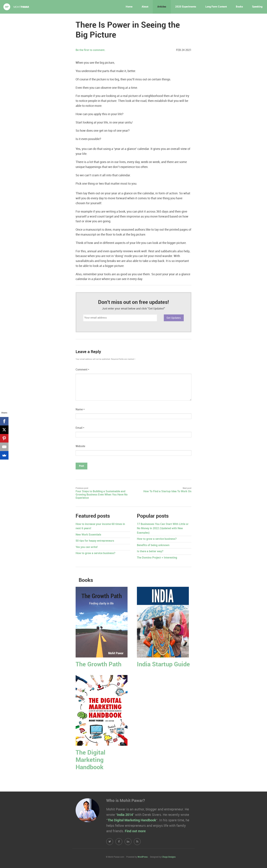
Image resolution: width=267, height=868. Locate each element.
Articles (162, 7)
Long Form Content (216, 7)
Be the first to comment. (91, 50)
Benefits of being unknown (153, 545)
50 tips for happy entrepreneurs (95, 541)
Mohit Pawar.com (16, 7)
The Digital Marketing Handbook (91, 760)
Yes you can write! (87, 547)
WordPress (143, 857)
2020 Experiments (186, 7)
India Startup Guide (163, 665)
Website (80, 446)
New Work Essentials (88, 535)
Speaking (257, 7)
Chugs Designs (169, 857)
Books (239, 7)
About (145, 7)
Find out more (135, 831)
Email (80, 428)
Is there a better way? (150, 551)
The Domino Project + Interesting (157, 558)
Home (129, 7)
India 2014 (125, 815)
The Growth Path (99, 665)
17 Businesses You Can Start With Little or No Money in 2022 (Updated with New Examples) (163, 529)
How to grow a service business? (95, 553)
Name (80, 410)
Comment (82, 370)
